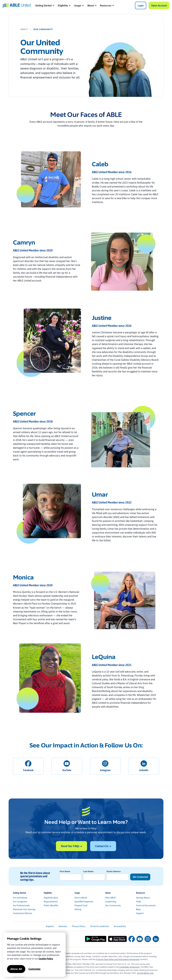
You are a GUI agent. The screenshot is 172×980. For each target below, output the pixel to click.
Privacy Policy (79, 926)
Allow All (16, 969)
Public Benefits (51, 905)
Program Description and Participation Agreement (118, 959)
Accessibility (120, 926)
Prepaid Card (81, 905)
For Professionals (21, 905)
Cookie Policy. (46, 959)
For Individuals (20, 898)
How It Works (81, 898)
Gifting (78, 909)
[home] (17, 5)
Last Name (88, 871)
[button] (45, 5)
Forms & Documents (146, 905)
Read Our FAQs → (71, 846)
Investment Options (23, 913)
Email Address (114, 871)
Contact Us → (103, 846)
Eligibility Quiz (51, 898)
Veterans (63, 926)
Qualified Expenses (84, 902)
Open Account (159, 5)
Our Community (113, 905)
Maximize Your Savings (24, 909)
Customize (34, 969)
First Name (65, 871)
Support (140, 913)
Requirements (51, 902)
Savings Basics (143, 898)
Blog (138, 909)
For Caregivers (20, 902)
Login (141, 5)
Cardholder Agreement (129, 967)
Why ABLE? (111, 898)
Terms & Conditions (100, 926)
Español (50, 926)
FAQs (139, 902)
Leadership (111, 902)
